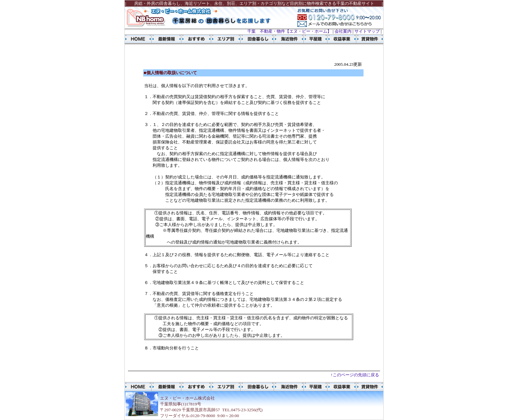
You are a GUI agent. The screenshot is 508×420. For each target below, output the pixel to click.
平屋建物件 (313, 39)
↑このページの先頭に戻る (355, 375)
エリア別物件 (226, 39)
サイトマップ (367, 31)
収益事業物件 (339, 39)
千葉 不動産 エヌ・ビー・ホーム (138, 39)
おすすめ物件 (196, 39)
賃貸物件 (368, 39)
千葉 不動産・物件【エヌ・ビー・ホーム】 (289, 31)
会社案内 (343, 31)
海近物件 (284, 39)
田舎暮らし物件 (254, 39)
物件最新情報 (167, 39)
